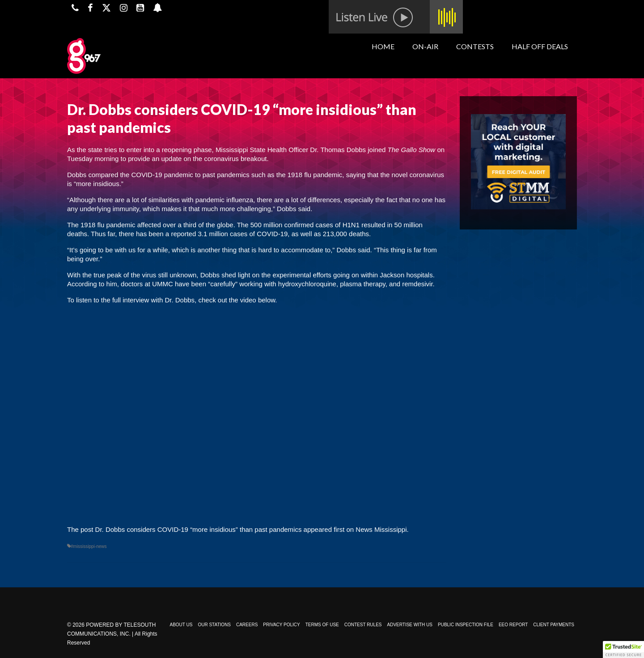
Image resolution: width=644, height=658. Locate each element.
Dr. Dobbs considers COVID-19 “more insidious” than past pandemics (199, 529)
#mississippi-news (89, 546)
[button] (623, 650)
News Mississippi (381, 529)
